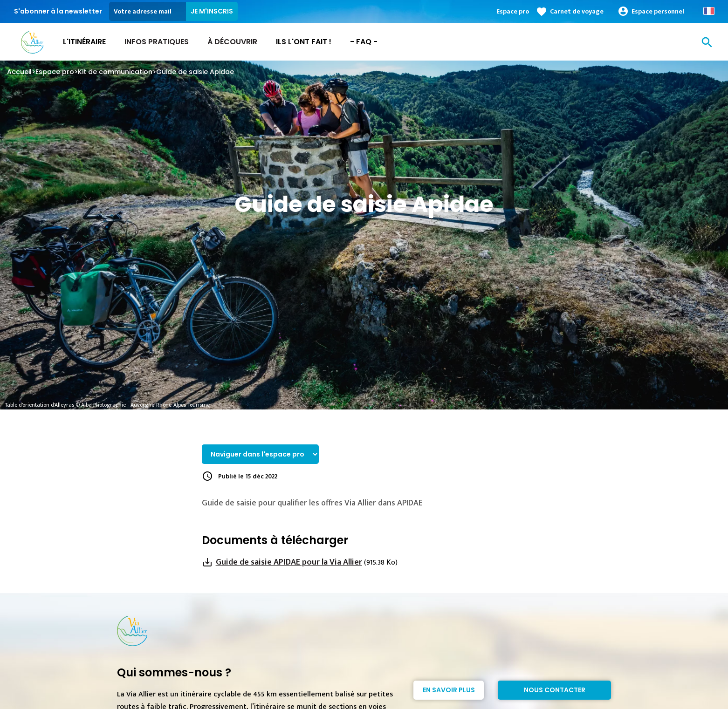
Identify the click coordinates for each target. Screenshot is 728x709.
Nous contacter (555, 690)
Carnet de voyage (577, 11)
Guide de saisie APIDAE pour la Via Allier (289, 562)
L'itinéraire (84, 42)
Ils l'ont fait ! (304, 42)
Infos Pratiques (157, 42)
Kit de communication (115, 72)
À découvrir (232, 42)
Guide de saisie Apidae (195, 72)
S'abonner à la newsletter (58, 11)
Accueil (19, 72)
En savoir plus (449, 690)
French (709, 11)
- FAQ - (364, 42)
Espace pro (513, 11)
